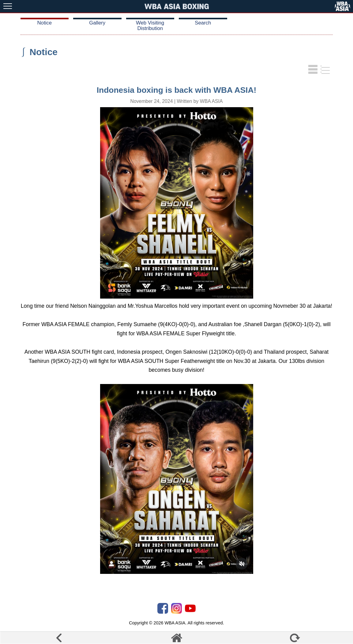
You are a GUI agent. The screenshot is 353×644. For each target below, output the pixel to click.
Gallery (97, 23)
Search (203, 23)
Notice (45, 23)
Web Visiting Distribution (150, 26)
